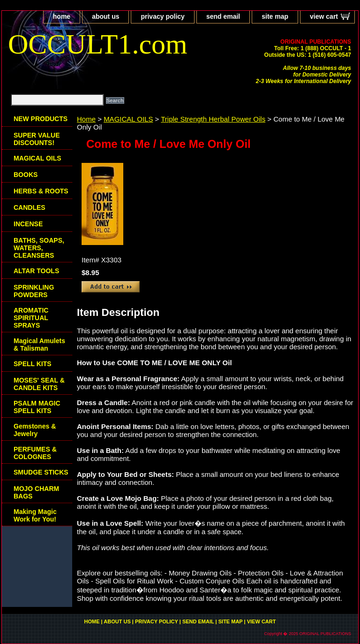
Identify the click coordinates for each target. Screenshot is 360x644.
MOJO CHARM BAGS (36, 492)
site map (275, 16)
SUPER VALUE (37, 139)
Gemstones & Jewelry (35, 430)
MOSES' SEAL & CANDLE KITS (39, 384)
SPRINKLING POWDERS (34, 291)
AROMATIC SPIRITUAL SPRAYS (31, 318)
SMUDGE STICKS (41, 472)
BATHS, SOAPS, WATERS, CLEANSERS (39, 248)
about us (105, 16)
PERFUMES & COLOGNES (35, 453)
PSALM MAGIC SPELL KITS (37, 407)
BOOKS (26, 175)
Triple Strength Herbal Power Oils (213, 119)
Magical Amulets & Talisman (39, 345)
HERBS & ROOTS (41, 191)
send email (223, 16)
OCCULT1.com (98, 44)
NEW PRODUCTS (41, 119)
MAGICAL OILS (128, 119)
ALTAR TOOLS (36, 271)
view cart (324, 16)
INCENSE (28, 224)
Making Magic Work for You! (35, 515)
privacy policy (162, 16)
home (62, 16)
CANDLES (30, 207)
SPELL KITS (33, 364)
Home (86, 119)
